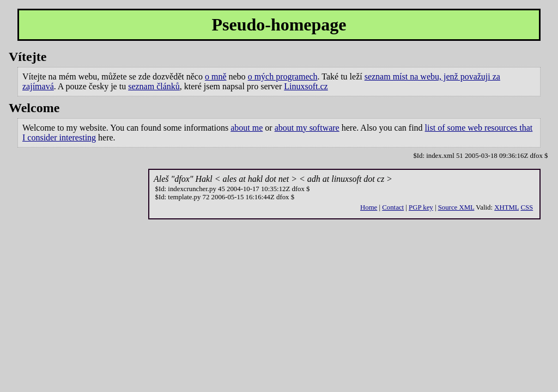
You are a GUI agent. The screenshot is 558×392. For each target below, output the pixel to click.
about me (247, 128)
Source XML (456, 207)
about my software (307, 128)
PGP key (421, 207)
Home (369, 207)
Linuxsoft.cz (306, 86)
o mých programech (283, 76)
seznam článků (154, 86)
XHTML (507, 207)
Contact (393, 207)
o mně (216, 76)
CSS (527, 207)
